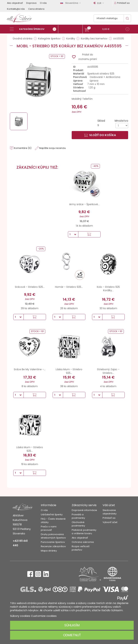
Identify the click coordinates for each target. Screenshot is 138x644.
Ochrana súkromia (83, 542)
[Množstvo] (122, 126)
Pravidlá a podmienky (78, 516)
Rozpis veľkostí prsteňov (81, 548)
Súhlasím (72, 625)
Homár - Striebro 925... (69, 287)
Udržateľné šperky (52, 514)
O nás (43, 3)
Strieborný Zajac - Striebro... (108, 371)
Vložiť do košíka (100, 135)
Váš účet (109, 505)
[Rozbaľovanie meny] (99, 3)
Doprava (31, 3)
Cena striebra (36, 9)
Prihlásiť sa (109, 518)
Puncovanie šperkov (53, 542)
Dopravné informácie (84, 510)
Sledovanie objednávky (110, 512)
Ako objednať (15, 3)
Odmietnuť (72, 635)
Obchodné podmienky (78, 524)
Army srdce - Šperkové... (84, 204)
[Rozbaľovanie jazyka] (71, 3)
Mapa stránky (49, 551)
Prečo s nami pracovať (49, 528)
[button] (107, 30)
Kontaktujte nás (16, 9)
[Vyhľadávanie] (112, 18)
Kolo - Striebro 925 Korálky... (108, 289)
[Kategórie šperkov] (34, 29)
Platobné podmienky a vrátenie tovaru (84, 532)
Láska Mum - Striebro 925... (69, 371)
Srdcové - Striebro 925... (30, 287)
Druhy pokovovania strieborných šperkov (53, 536)
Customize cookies (44, 616)
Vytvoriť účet (110, 522)
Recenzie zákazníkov (53, 546)
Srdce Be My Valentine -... (30, 369)
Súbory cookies (20, 616)
